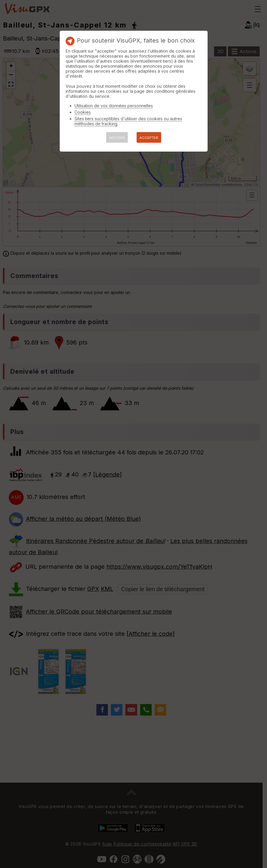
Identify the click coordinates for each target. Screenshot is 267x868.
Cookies (83, 112)
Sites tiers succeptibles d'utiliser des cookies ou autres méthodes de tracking (128, 121)
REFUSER (117, 138)
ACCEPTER (149, 138)
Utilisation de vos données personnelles (114, 106)
